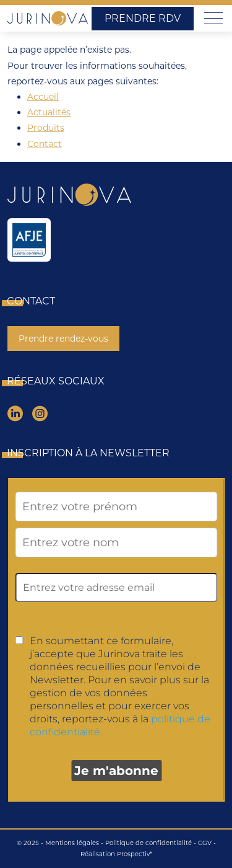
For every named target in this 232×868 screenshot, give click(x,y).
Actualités (49, 112)
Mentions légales (72, 843)
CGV (205, 843)
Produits (46, 128)
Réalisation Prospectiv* (116, 854)
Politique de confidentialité (148, 843)
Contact (45, 144)
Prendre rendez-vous (63, 339)
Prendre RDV (143, 18)
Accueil (43, 97)
